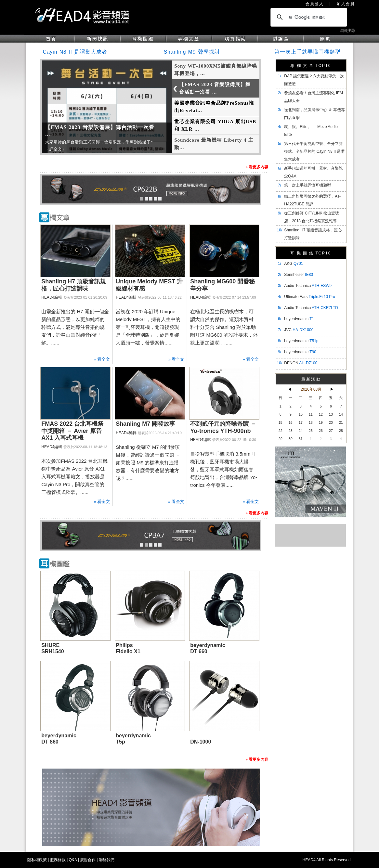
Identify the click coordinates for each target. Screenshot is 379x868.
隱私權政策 (37, 860)
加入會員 (346, 4)
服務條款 (58, 860)
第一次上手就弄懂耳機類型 (307, 52)
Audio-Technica (308, 286)
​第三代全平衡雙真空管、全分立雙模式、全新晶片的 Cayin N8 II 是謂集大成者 (314, 151)
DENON (301, 363)
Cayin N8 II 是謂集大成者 (75, 52)
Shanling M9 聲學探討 (192, 52)
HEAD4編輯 (52, 297)
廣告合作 (88, 860)
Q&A (73, 860)
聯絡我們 (107, 860)
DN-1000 (201, 742)
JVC (299, 330)
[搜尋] (308, 17)
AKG (294, 264)
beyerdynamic (299, 319)
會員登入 (315, 4)
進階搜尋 (347, 31)
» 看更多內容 (257, 167)
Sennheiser (299, 275)
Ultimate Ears (310, 297)
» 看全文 (102, 359)
